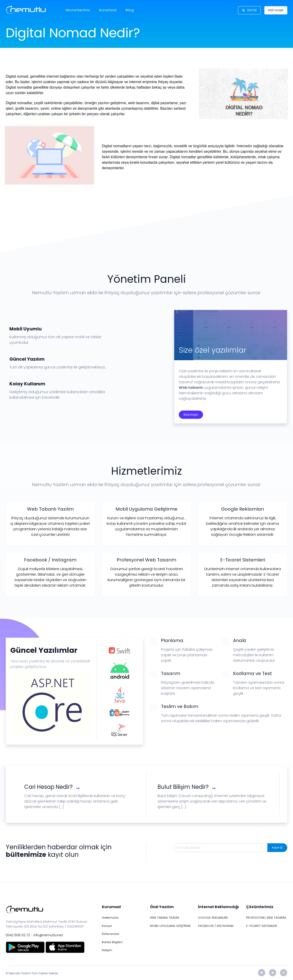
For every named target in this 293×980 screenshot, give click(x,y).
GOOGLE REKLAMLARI (213, 918)
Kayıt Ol (277, 848)
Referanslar (111, 934)
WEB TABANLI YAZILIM (164, 918)
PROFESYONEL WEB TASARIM (266, 918)
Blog (130, 10)
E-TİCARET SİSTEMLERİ (262, 926)
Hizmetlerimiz (78, 10)
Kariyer (107, 926)
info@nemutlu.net (48, 935)
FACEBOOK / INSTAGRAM (216, 926)
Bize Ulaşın (191, 415)
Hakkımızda (110, 918)
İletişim (107, 950)
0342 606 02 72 (18, 935)
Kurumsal (108, 10)
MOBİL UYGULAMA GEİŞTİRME (170, 926)
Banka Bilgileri (112, 942)
